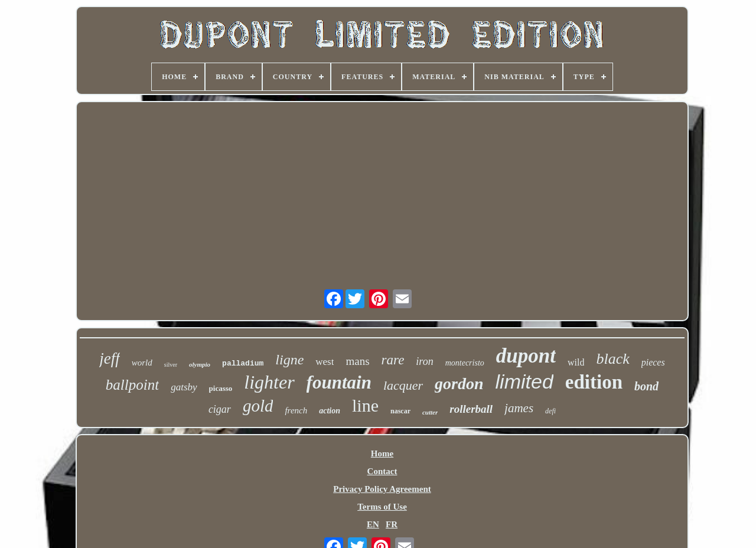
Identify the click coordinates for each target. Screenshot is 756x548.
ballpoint (132, 385)
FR (392, 524)
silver (171, 365)
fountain (339, 382)
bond (646, 386)
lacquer (403, 385)
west (325, 362)
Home (382, 454)
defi (550, 411)
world (142, 363)
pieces (653, 362)
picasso (221, 388)
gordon (459, 384)
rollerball (471, 409)
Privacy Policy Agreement (382, 489)
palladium (243, 363)
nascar (400, 411)
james (519, 408)
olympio (200, 364)
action (330, 411)
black (612, 359)
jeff (110, 358)
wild (576, 362)
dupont (526, 356)
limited (524, 381)
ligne (289, 360)
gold (258, 406)
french (296, 410)
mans (357, 361)
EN (373, 524)
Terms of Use (382, 507)
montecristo (465, 363)
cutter (430, 412)
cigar (220, 409)
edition (594, 382)
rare (393, 360)
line (365, 405)
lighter (269, 382)
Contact (382, 471)
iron (424, 361)
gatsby (184, 387)
